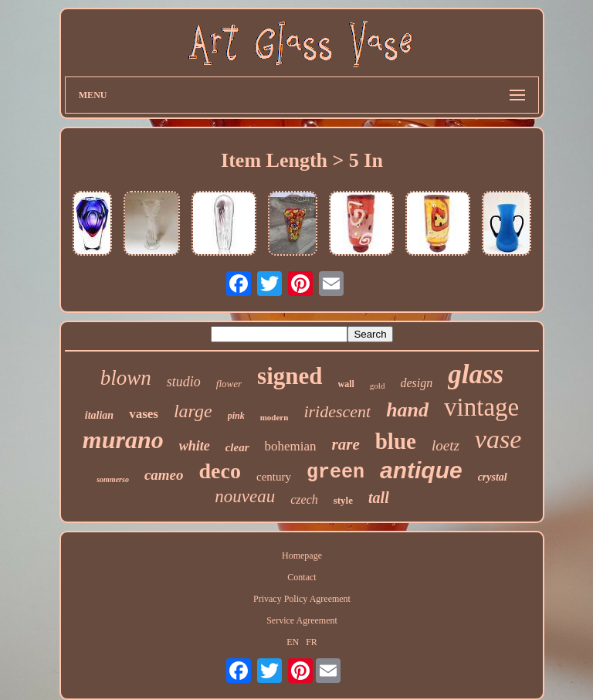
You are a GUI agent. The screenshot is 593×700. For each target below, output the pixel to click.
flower (229, 384)
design (416, 383)
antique (421, 470)
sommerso (113, 479)
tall (379, 498)
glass (476, 374)
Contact (302, 577)
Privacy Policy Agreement (302, 599)
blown (126, 378)
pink (236, 416)
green (335, 472)
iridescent (337, 411)
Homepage (302, 556)
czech (304, 500)
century (274, 477)
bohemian (291, 446)
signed (290, 376)
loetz (446, 445)
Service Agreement (302, 620)
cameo (164, 475)
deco (220, 471)
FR (312, 642)
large (193, 411)
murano (123, 440)
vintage (481, 407)
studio (184, 382)
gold (378, 386)
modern (274, 417)
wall (346, 384)
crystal (493, 477)
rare (346, 444)
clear (237, 447)
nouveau (245, 496)
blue (396, 441)
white (195, 446)
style (343, 500)
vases (144, 414)
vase (498, 439)
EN (293, 642)
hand (407, 410)
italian (99, 415)
